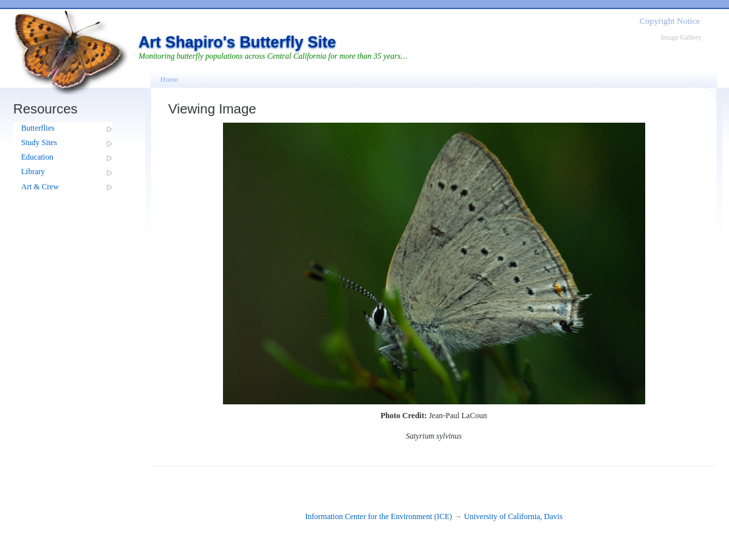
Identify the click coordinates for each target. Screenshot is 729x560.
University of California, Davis (513, 516)
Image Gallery (681, 37)
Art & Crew (40, 187)
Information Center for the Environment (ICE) (378, 516)
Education (37, 157)
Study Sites (39, 142)
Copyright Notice (670, 21)
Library (33, 171)
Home (169, 79)
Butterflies (38, 128)
